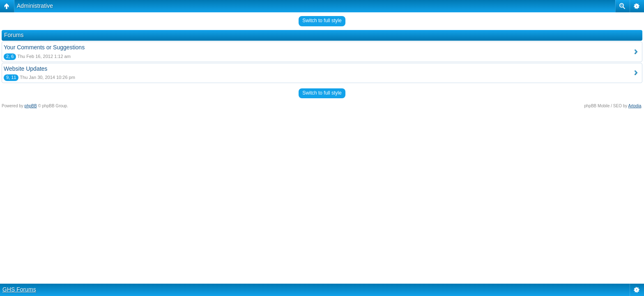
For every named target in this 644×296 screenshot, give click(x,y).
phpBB (31, 106)
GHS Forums (19, 289)
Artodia (635, 106)
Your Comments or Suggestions (44, 47)
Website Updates (25, 69)
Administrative (35, 6)
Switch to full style (322, 21)
